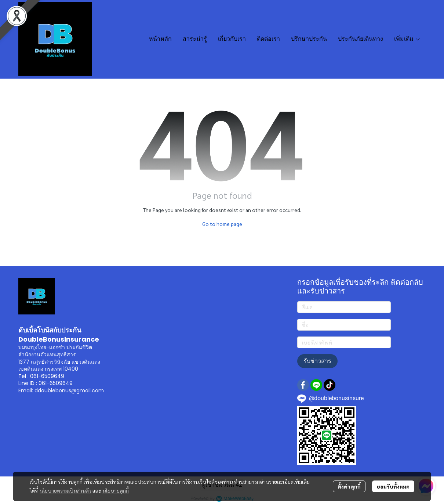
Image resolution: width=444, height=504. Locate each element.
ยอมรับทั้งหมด (393, 486)
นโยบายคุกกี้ (116, 490)
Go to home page (222, 224)
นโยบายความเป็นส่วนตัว (65, 490)
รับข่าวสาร (317, 361)
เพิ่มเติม (407, 39)
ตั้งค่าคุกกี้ (349, 486)
